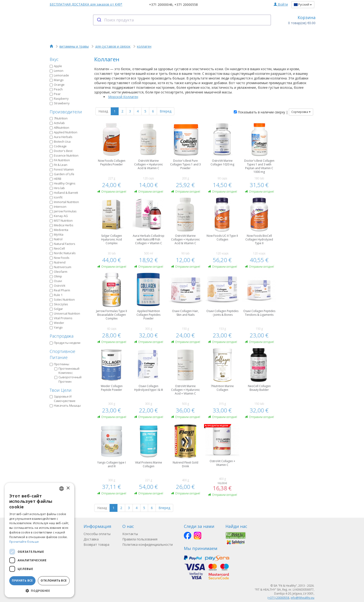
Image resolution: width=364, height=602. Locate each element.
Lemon (57, 71)
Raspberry (59, 99)
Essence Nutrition (64, 155)
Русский (303, 5)
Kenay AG (59, 216)
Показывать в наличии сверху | (261, 112)
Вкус (54, 59)
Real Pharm (60, 290)
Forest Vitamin (62, 169)
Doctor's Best (61, 151)
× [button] (68, 488)
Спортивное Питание (62, 354)
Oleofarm (58, 272)
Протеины (59, 364)
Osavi (56, 281)
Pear (55, 94)
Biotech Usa (60, 141)
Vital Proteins (61, 318)
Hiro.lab (57, 188)
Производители (66, 112)
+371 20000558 (186, 5)
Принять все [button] (22, 581)
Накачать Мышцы (65, 405)
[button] (39, 590)
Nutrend (58, 262)
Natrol (56, 239)
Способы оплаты (97, 534)
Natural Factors (62, 244)
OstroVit (57, 286)
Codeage (58, 146)
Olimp (56, 276)
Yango (56, 327)
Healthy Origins (63, 183)
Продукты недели (65, 343)
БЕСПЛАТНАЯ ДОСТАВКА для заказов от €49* (86, 4)
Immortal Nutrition (64, 202)
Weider (57, 323)
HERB (55, 179)
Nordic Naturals (63, 253)
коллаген (144, 46)
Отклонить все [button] (54, 581)
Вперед (166, 111)
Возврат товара (96, 544)
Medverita (59, 230)
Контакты (130, 534)
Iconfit (56, 197)
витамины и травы (74, 46)
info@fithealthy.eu (302, 598)
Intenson (58, 207)
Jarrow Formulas (63, 211)
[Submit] (99, 20)
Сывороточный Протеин (68, 379)
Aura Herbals (61, 137)
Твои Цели (61, 390)
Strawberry (60, 103)
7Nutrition (59, 118)
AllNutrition (59, 128)
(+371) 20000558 (278, 598)
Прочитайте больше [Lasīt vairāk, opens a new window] (24, 542)
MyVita (57, 234)
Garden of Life (62, 174)
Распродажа (62, 336)
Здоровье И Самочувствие (63, 399)
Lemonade (59, 75)
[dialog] (39, 540)
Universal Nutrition (65, 313)
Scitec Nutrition (62, 299)
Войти (281, 4)
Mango (57, 80)
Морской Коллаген (123, 97)
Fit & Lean (58, 165)
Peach (56, 89)
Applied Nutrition (63, 132)
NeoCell (57, 248)
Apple (56, 66)
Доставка (91, 539)
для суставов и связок (113, 46)
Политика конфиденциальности (148, 544)
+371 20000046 (161, 5)
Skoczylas (59, 304)
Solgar (56, 309)
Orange (57, 85)
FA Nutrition (60, 160)
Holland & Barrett (64, 193)
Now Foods (60, 258)
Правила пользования (140, 539)
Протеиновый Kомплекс (67, 371)
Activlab (57, 123)
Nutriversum (60, 267)
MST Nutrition (61, 220)
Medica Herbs (62, 225)
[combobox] (182, 20)
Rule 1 (56, 295)
